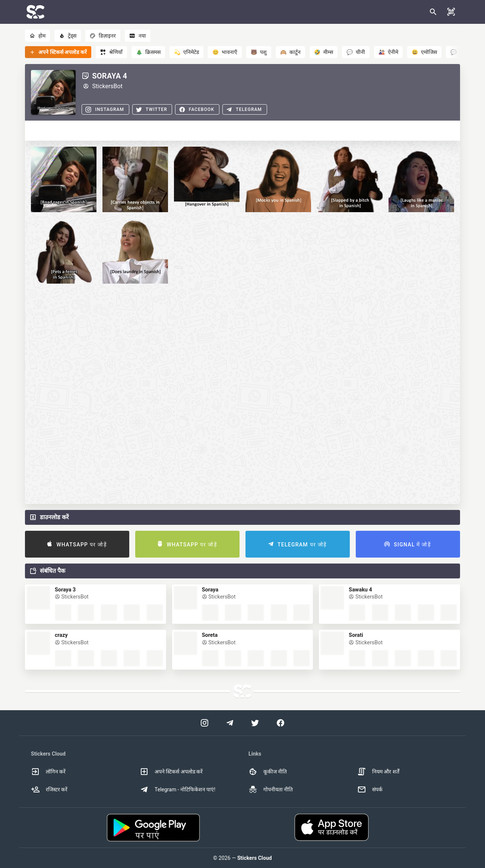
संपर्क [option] (370, 789)
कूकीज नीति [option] (268, 772)
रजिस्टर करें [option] (49, 789)
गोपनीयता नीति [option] (271, 789)
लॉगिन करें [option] (48, 772)
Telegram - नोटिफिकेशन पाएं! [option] (177, 789)
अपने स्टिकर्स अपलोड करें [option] (171, 772)
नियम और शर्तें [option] (378, 772)
